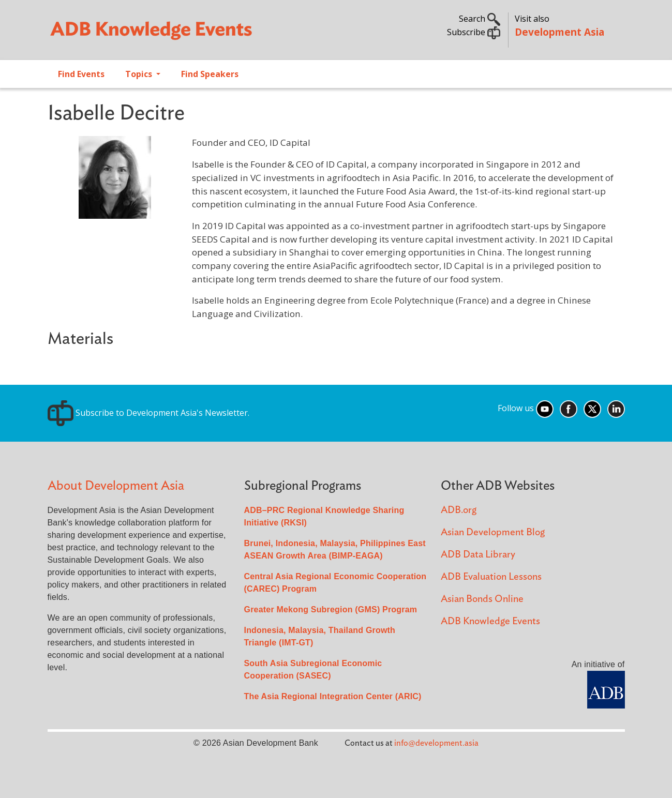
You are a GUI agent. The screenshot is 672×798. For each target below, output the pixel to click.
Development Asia (559, 32)
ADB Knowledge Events (490, 621)
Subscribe (474, 32)
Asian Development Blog (493, 532)
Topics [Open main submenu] (140, 74)
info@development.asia (436, 743)
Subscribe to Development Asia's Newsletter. (148, 413)
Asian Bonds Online (482, 599)
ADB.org (459, 510)
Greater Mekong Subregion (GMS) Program (331, 609)
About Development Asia (116, 486)
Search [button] (480, 19)
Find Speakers (210, 74)
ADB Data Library (478, 555)
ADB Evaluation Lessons (491, 577)
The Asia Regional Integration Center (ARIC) (333, 696)
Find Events (81, 74)
